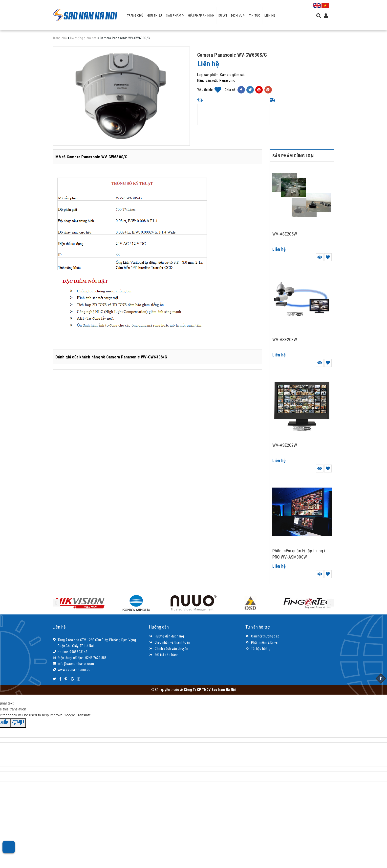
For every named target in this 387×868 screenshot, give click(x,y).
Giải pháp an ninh (201, 15)
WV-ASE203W (285, 340)
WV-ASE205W (285, 234)
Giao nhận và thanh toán (170, 642)
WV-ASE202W (285, 445)
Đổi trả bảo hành (164, 655)
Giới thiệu (155, 15)
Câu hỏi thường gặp (262, 636)
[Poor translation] (18, 723)
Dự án (223, 15)
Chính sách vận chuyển (169, 649)
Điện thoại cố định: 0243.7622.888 (82, 658)
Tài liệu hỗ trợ (258, 649)
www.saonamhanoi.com (75, 670)
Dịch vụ (238, 15)
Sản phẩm (175, 15)
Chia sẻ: (231, 90)
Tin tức (255, 15)
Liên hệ (270, 15)
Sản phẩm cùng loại (293, 156)
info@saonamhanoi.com (76, 664)
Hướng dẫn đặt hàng (166, 636)
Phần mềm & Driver (262, 642)
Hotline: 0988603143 (73, 652)
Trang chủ (135, 15)
